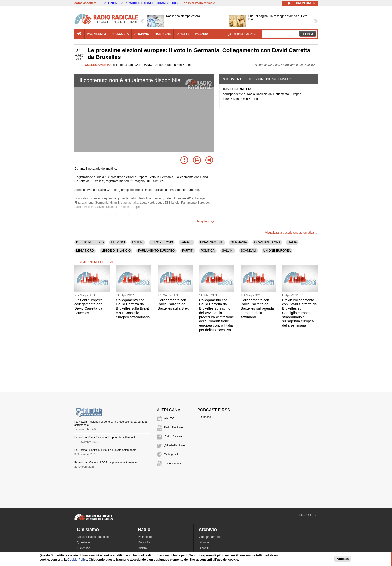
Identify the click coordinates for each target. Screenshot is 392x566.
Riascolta (144, 542)
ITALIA (292, 242)
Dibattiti (204, 548)
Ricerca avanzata (244, 34)
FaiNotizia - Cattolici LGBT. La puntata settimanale (106, 462)
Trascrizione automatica (270, 79)
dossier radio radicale (199, 3)
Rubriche (205, 417)
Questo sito (85, 542)
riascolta (120, 34)
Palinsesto (145, 537)
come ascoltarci (86, 3)
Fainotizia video (173, 463)
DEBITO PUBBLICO (90, 242)
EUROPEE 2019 (162, 242)
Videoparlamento (210, 537)
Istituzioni (205, 542)
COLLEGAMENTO (98, 65)
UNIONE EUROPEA (277, 251)
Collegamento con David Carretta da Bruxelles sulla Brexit (174, 304)
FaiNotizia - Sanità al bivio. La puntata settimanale (105, 450)
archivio (142, 34)
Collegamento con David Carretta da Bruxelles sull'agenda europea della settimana (257, 309)
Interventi (232, 79)
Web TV (169, 418)
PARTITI (188, 251)
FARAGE (187, 242)
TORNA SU (305, 515)
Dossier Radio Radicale (93, 537)
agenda (202, 34)
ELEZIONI (118, 242)
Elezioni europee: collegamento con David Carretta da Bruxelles (88, 306)
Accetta (343, 559)
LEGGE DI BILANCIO (116, 251)
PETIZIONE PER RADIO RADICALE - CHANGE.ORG (141, 3)
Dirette (142, 548)
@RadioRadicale (174, 445)
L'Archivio (84, 548)
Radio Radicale (173, 427)
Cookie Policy (77, 560)
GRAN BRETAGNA (267, 242)
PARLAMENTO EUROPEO (156, 251)
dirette (183, 34)
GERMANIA (239, 242)
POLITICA (208, 251)
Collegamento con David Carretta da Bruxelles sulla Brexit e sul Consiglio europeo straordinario (133, 309)
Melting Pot (171, 454)
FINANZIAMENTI (212, 242)
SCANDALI (248, 251)
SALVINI (228, 251)
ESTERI (138, 242)
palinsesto (96, 34)
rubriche (163, 34)
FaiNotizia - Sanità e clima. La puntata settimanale (105, 437)
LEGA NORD (85, 251)
